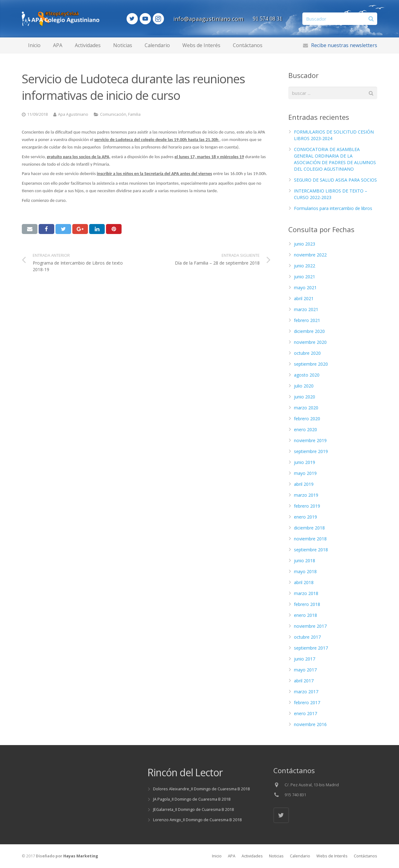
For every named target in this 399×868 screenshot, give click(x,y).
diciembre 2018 (309, 528)
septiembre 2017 (311, 648)
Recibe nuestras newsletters (344, 45)
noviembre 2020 (310, 342)
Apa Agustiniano (73, 114)
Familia (134, 114)
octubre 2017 (307, 637)
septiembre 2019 (311, 451)
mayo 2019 (305, 473)
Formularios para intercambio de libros (333, 208)
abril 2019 (304, 484)
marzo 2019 (306, 495)
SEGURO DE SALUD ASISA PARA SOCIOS (335, 180)
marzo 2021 (306, 309)
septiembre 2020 (311, 364)
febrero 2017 (307, 702)
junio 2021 (305, 277)
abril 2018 (304, 582)
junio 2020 (305, 397)
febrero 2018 (307, 604)
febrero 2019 (307, 506)
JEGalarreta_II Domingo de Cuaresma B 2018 (193, 809)
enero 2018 (305, 615)
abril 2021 (304, 298)
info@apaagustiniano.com (219, 19)
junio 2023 (305, 244)
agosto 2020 (307, 375)
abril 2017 (304, 681)
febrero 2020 (307, 419)
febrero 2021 (307, 320)
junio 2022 (305, 266)
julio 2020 (304, 386)
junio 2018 (305, 561)
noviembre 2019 (310, 440)
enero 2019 (305, 517)
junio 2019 (305, 462)
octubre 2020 (307, 353)
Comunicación (113, 114)
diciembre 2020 (309, 331)
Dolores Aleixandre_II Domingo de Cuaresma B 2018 (201, 789)
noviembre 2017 (310, 626)
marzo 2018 (306, 593)
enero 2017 (305, 713)
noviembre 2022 (310, 255)
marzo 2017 (306, 692)
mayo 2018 (305, 571)
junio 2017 (305, 659)
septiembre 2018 (311, 550)
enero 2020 (305, 429)
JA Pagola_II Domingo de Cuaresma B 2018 (192, 799)
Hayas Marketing (81, 856)
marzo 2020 (306, 408)
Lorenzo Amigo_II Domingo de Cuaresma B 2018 (197, 820)
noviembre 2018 (310, 539)
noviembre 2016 (310, 724)
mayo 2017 (305, 670)
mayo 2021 (305, 288)
